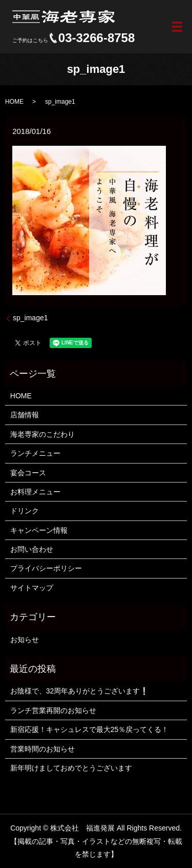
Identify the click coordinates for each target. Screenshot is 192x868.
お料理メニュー (35, 492)
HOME (14, 102)
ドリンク (25, 511)
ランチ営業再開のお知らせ (53, 710)
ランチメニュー (35, 453)
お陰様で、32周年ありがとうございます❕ (80, 691)
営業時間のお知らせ (42, 749)
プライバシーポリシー (46, 568)
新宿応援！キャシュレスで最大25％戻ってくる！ (90, 729)
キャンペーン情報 (39, 530)
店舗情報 (25, 415)
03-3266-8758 (97, 38)
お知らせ (25, 640)
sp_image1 (30, 318)
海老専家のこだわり (42, 434)
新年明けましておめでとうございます (71, 768)
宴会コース (28, 473)
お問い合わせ (32, 549)
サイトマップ (32, 588)
